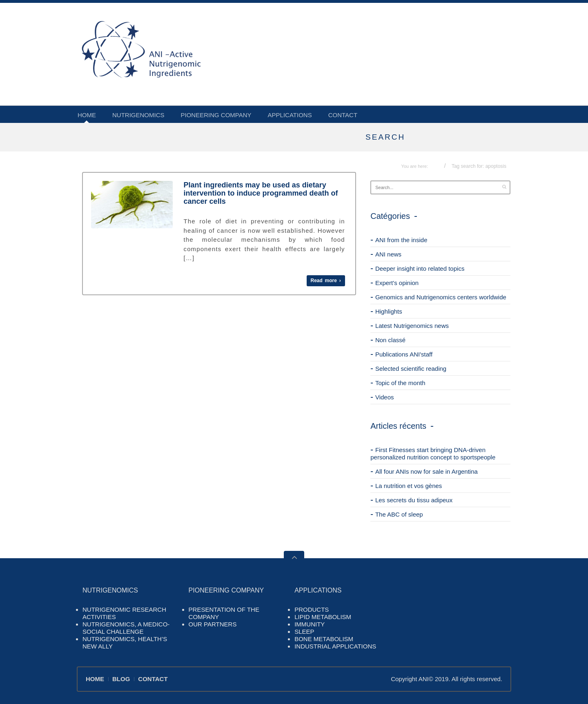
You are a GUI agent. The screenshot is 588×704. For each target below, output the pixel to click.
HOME (87, 115)
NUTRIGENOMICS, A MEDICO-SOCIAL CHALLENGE (126, 628)
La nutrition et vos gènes (409, 486)
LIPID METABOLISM (323, 617)
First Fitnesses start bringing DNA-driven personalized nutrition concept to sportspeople (433, 453)
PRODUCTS (312, 609)
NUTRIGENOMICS (138, 115)
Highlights (389, 311)
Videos (385, 397)
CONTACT (343, 115)
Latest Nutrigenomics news (412, 326)
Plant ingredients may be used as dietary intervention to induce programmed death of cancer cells (261, 193)
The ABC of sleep (399, 514)
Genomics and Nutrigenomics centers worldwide (441, 297)
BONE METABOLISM (324, 639)
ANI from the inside (401, 240)
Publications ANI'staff (404, 354)
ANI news (388, 254)
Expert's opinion (397, 283)
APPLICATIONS (290, 115)
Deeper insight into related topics (420, 268)
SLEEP (304, 632)
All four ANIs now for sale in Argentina (427, 471)
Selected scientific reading (411, 369)
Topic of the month (400, 383)
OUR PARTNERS (213, 624)
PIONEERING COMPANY (216, 115)
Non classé (390, 340)
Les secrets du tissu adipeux (414, 500)
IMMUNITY (310, 624)
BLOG (121, 679)
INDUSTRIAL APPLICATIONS (335, 646)
